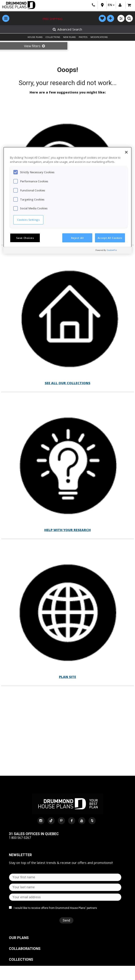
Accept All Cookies (110, 238)
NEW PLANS (69, 37)
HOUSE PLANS (35, 37)
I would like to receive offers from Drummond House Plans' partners (55, 908)
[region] (67, 200)
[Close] (126, 152)
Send (66, 920)
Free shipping (53, 19)
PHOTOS (83, 37)
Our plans (19, 938)
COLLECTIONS (53, 37)
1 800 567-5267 (20, 838)
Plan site (67, 673)
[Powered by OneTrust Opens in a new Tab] (113, 251)
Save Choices (25, 238)
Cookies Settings (28, 220)
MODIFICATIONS (99, 37)
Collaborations (25, 949)
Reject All (78, 238)
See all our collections (67, 381)
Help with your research (67, 527)
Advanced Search (67, 29)
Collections (21, 960)
